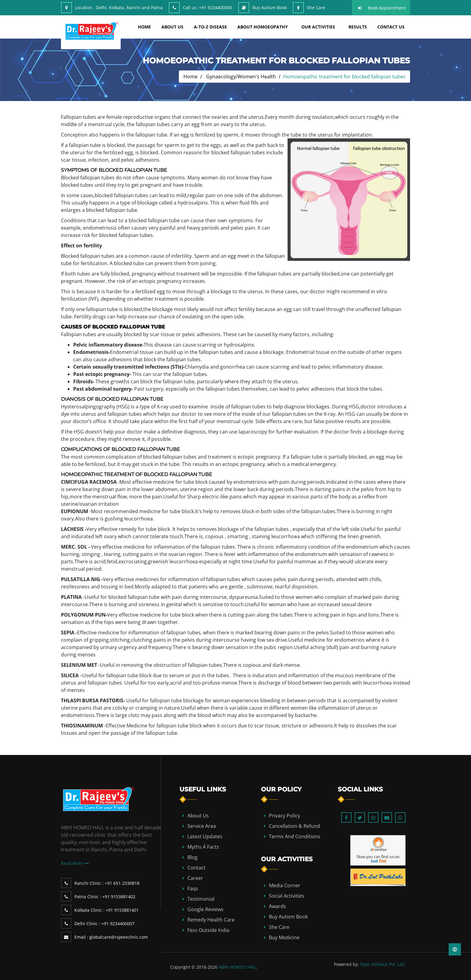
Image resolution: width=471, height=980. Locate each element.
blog (192, 857)
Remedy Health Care (211, 920)
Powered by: (346, 964)
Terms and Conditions (295, 836)
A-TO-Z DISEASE (210, 27)
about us (172, 27)
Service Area (202, 826)
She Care (316, 8)
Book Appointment (387, 8)
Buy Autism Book (269, 8)
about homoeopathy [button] (263, 27)
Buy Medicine (284, 937)
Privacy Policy (284, 816)
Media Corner (285, 885)
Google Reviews (205, 909)
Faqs (193, 888)
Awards (277, 906)
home (144, 27)
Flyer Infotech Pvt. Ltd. (383, 964)
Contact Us (391, 27)
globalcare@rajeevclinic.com (111, 937)
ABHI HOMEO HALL (238, 967)
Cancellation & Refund (294, 826)
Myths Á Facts (203, 847)
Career (195, 878)
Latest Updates (205, 836)
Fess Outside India (208, 930)
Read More (75, 863)
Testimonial (201, 899)
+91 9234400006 (216, 8)
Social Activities (286, 896)
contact (196, 868)
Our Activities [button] (318, 27)
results (358, 27)
